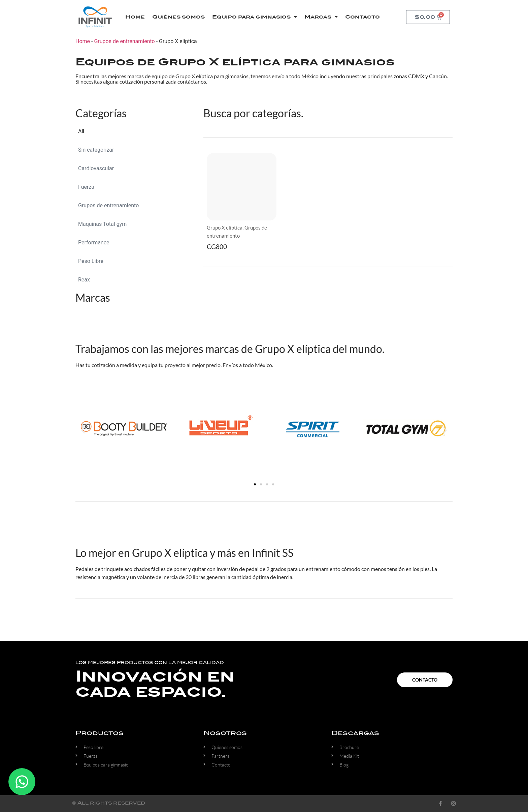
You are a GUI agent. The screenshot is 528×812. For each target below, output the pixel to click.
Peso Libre (91, 261)
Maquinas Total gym (102, 224)
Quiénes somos (178, 17)
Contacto (362, 17)
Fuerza (86, 187)
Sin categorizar (96, 150)
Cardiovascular (96, 168)
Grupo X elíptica (225, 228)
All (81, 131)
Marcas (321, 17)
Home (135, 17)
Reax (84, 280)
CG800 (217, 247)
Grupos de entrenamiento (124, 41)
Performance (94, 243)
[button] (83, 430)
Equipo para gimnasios (255, 17)
